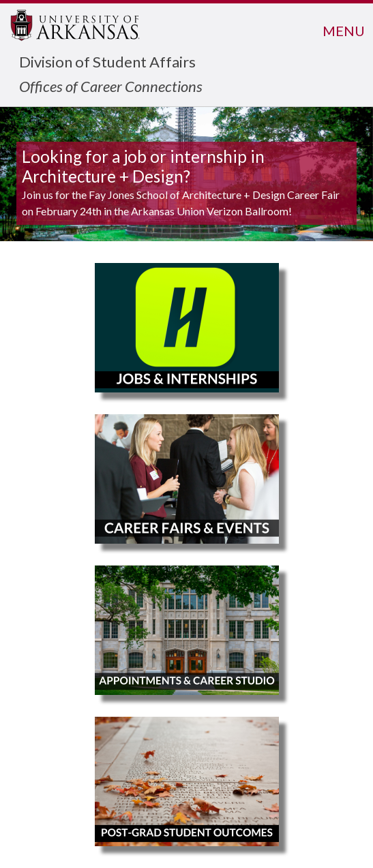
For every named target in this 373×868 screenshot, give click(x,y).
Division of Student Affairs (107, 62)
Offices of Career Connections (111, 86)
